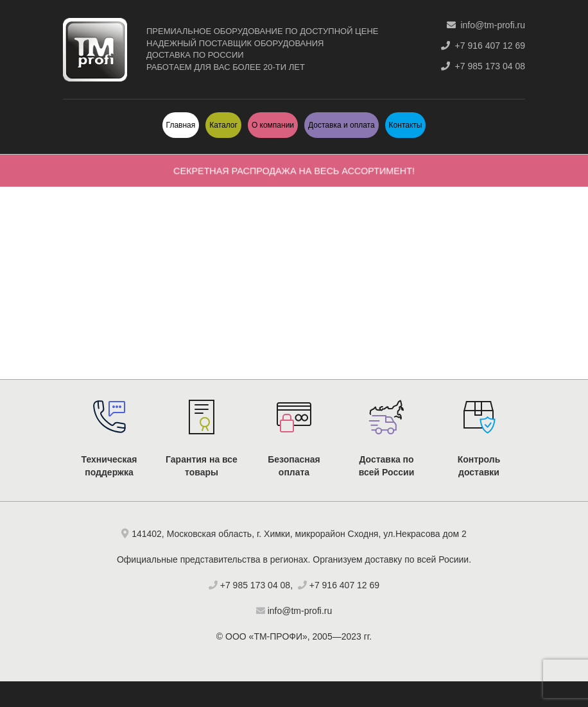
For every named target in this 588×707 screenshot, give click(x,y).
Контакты (406, 125)
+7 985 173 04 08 (483, 66)
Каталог (223, 125)
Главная (181, 125)
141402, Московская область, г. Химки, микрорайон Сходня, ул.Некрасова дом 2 (299, 534)
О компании (273, 125)
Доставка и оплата (342, 125)
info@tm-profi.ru (486, 25)
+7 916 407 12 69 (483, 46)
